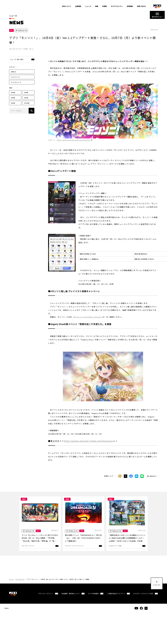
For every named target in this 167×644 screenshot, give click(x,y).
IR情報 (105, 6)
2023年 (26, 99)
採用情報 (130, 6)
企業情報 (78, 6)
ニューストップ (20, 581)
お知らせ (13, 73)
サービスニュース (16, 83)
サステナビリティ (117, 6)
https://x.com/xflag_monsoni (88, 318)
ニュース (88, 6)
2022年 (13, 104)
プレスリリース (15, 78)
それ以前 (27, 104)
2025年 (26, 94)
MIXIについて (66, 6)
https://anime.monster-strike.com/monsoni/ (74, 141)
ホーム (11, 581)
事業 (97, 6)
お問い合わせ (141, 6)
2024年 (13, 99)
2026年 (13, 94)
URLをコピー (153, 477)
